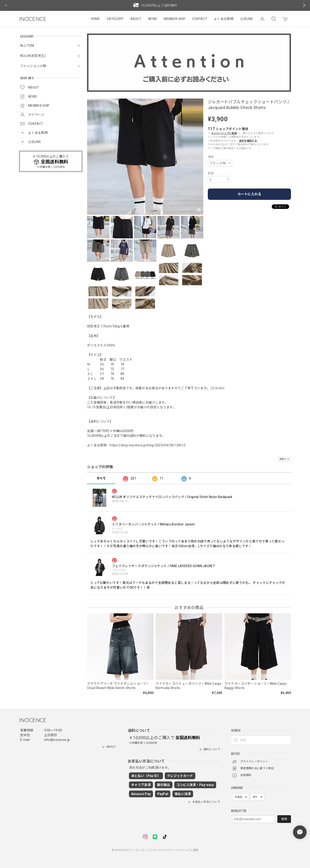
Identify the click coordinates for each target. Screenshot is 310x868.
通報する (284, 459)
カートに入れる (249, 194)
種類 (211, 157)
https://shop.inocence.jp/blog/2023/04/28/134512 (148, 445)
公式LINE (247, 19)
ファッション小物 (33, 66)
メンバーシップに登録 (224, 133)
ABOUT (136, 19)
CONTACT (200, 19)
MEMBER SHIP (175, 19)
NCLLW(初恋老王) (33, 56)
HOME (95, 19)
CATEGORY (115, 19)
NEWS (153, 19)
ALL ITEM (27, 46)
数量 (211, 173)
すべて (101, 478)
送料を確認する (248, 141)
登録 (284, 819)
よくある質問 (224, 19)
